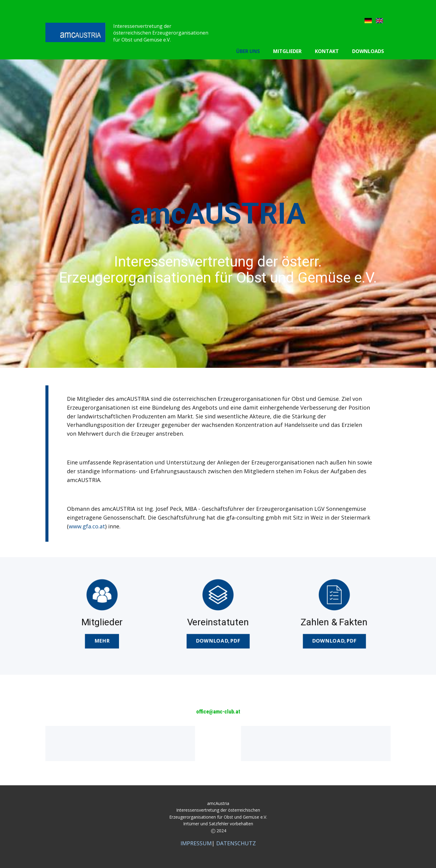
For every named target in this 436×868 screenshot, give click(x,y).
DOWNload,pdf (334, 640)
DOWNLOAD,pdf (218, 640)
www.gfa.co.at (87, 526)
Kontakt (327, 51)
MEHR (102, 640)
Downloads (368, 51)
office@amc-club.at (218, 712)
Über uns (248, 51)
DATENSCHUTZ (236, 843)
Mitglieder (287, 51)
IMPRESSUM (196, 843)
